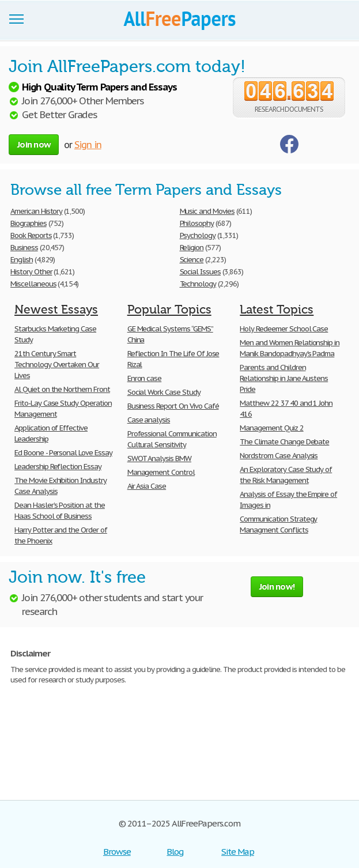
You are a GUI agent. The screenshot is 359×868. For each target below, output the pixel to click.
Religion (192, 248)
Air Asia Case (147, 486)
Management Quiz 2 (271, 428)
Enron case (145, 378)
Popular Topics (169, 310)
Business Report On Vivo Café (173, 406)
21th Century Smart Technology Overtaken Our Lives (57, 365)
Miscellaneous (33, 284)
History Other (31, 272)
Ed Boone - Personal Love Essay (63, 453)
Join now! (277, 586)
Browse (117, 852)
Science (192, 260)
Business (24, 248)
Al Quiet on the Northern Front (62, 389)
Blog (175, 852)
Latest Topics (277, 310)
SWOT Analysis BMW (159, 458)
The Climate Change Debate (284, 442)
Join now (34, 144)
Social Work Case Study (164, 392)
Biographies (29, 223)
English (22, 260)
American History (36, 211)
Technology (198, 284)
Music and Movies (207, 211)
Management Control (161, 472)
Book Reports (31, 235)
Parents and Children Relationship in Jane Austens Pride (284, 378)
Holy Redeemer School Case (284, 329)
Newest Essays (56, 310)
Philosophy (197, 223)
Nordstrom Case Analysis (279, 456)
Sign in (88, 145)
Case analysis (149, 420)
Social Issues (200, 272)
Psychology (198, 235)
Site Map (238, 852)
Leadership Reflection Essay (58, 467)
